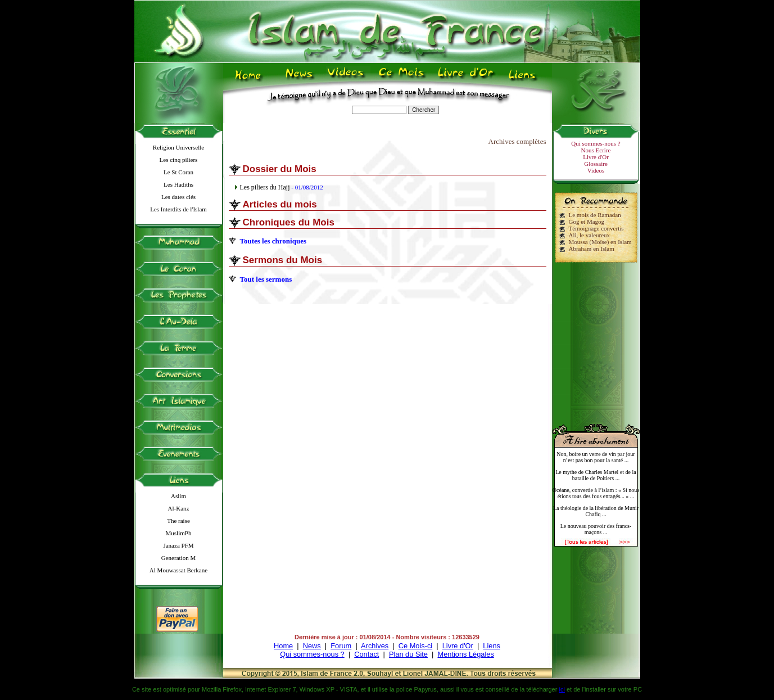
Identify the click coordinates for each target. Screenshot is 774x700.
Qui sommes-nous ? (596, 143)
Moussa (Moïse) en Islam (600, 242)
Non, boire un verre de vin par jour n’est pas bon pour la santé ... (596, 457)
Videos (596, 170)
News (312, 646)
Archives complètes (517, 141)
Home (283, 646)
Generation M (178, 558)
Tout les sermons (266, 279)
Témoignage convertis (596, 228)
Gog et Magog (587, 222)
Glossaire (596, 164)
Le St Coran (178, 172)
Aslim (178, 496)
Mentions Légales (465, 654)
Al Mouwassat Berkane (178, 570)
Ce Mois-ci (415, 646)
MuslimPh (179, 533)
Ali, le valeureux (590, 235)
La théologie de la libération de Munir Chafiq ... (596, 511)
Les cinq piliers (179, 160)
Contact (366, 654)
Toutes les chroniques (273, 241)
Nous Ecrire (596, 150)
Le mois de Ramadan (595, 215)
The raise (178, 521)
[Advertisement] (596, 338)
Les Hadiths (178, 184)
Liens (492, 646)
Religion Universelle (178, 147)
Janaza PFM (178, 545)
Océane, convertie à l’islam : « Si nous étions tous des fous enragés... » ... (596, 493)
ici (562, 689)
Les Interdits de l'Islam (178, 209)
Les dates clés (178, 197)
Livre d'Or (596, 157)
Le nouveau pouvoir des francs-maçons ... (596, 529)
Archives (375, 646)
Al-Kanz (179, 508)
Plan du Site (408, 654)
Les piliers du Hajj (265, 187)
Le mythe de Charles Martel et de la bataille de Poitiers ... (596, 475)
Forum (341, 646)
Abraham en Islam (592, 249)
